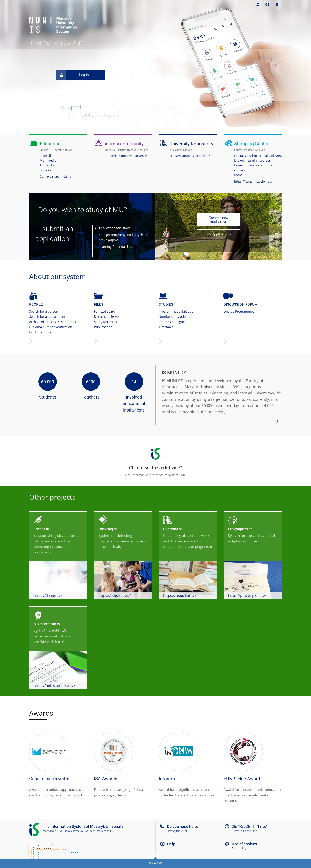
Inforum (167, 779)
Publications (103, 327)
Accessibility (239, 849)
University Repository (191, 144)
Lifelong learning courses (252, 160)
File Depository (40, 332)
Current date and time (244, 831)
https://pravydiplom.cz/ (247, 596)
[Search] (258, 5)
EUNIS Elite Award (242, 779)
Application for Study (114, 228)
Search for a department (47, 316)
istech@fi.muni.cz (177, 831)
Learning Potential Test (116, 246)
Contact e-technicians (55, 176)
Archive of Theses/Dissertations (52, 322)
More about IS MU (53, 831)
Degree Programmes (239, 311)
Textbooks (47, 165)
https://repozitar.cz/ (180, 596)
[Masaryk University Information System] (53, 21)
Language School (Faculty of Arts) (258, 156)
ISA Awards (106, 779)
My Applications (219, 234)
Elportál (45, 156)
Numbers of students (174, 316)
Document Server (107, 316)
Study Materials (105, 322)
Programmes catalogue (176, 311)
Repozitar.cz (173, 529)
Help (171, 844)
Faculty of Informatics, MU (99, 831)
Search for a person (44, 311)
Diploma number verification (51, 327)
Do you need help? (183, 826)
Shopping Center (251, 144)
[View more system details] (277, 421)
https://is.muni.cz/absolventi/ (126, 156)
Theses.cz (42, 529)
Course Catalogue (172, 322)
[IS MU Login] (277, 5)
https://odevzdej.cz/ (115, 596)
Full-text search (105, 311)
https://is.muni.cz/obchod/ (253, 181)
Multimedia (48, 160)
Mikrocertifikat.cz (47, 624)
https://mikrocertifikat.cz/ (54, 685)
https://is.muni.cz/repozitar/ (190, 156)
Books (238, 175)
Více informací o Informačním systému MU (155, 461)
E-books (45, 170)
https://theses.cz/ (48, 596)
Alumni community (124, 144)
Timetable (166, 327)
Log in (73, 75)
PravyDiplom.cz (240, 529)
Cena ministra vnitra (49, 779)
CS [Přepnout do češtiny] (267, 5)
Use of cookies (244, 844)
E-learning (50, 144)
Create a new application (219, 220)
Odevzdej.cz (108, 529)
